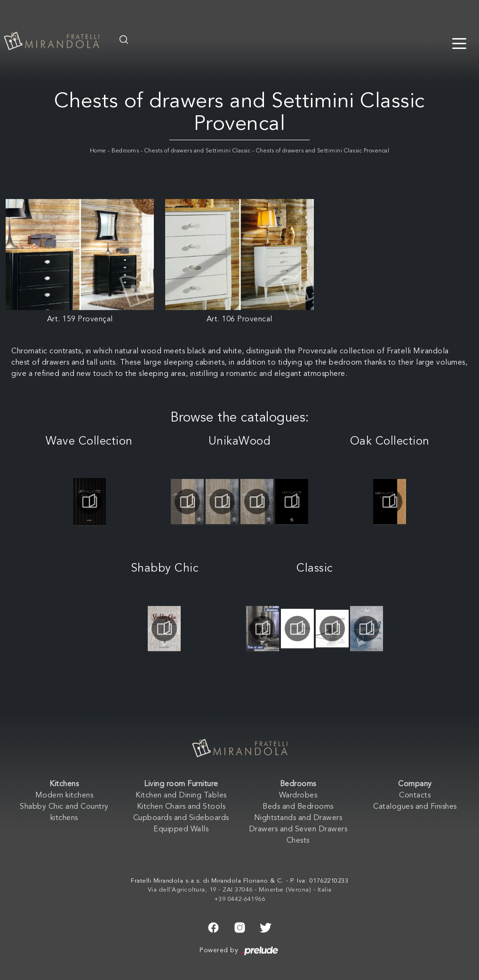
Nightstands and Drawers (298, 818)
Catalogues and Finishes (415, 807)
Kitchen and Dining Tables (181, 796)
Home (98, 151)
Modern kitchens (64, 796)
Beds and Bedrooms (298, 807)
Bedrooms (125, 151)
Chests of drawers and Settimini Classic (198, 151)
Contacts (415, 796)
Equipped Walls (181, 829)
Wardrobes (298, 796)
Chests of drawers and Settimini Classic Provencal (323, 151)
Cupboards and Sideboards (181, 818)
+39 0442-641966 (240, 899)
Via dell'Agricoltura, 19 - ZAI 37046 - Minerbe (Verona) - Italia (240, 890)
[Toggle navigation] (459, 43)
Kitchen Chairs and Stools (181, 807)
